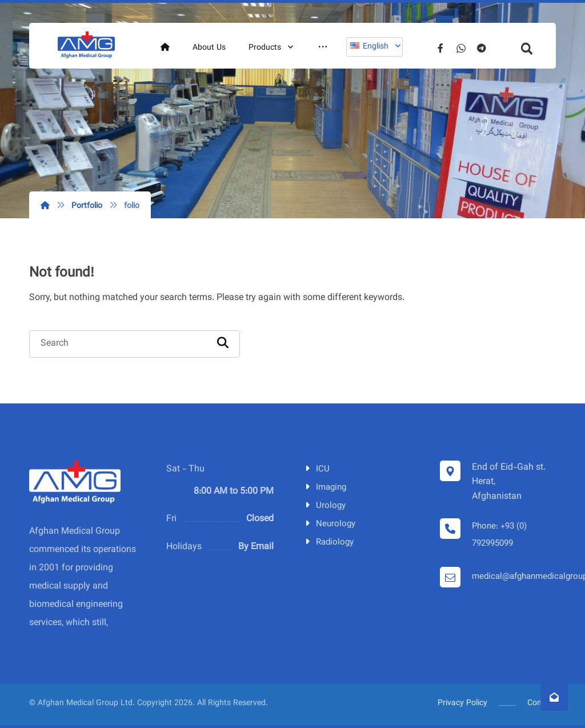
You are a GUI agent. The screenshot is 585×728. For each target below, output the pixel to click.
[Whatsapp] (461, 48)
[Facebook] (440, 48)
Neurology (329, 524)
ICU (316, 469)
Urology (324, 506)
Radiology (328, 543)
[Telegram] (482, 48)
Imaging (324, 488)
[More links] (323, 48)
